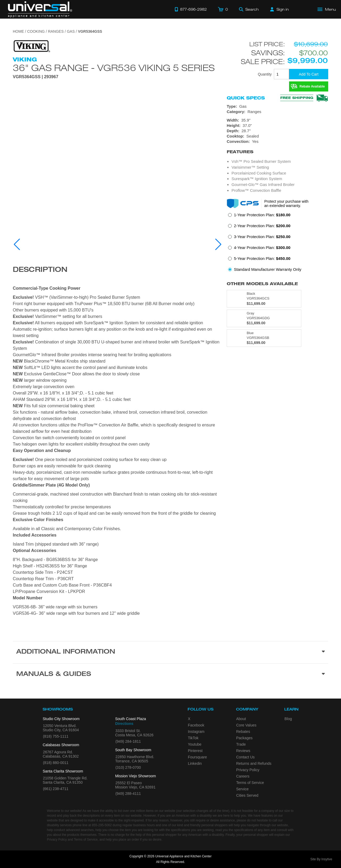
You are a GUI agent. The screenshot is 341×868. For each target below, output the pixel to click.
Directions (124, 724)
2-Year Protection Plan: (262, 226)
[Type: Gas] (277, 106)
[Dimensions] (277, 126)
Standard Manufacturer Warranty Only (268, 269)
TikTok (193, 738)
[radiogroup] (277, 244)
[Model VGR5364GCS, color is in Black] (264, 299)
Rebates (243, 732)
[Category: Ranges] (277, 112)
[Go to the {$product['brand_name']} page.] (31, 46)
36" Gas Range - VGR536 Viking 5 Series (114, 68)
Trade (241, 744)
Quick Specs (246, 98)
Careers (243, 776)
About (241, 719)
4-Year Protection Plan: (262, 248)
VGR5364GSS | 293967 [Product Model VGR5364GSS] (36, 77)
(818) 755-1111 (56, 736)
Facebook (196, 725)
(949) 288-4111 (128, 794)
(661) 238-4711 (56, 789)
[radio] (259, 216)
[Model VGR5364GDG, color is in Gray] (264, 318)
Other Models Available (262, 284)
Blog (288, 719)
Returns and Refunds (254, 763)
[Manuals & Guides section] (170, 675)
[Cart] (223, 9)
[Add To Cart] (309, 74)
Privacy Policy (248, 770)
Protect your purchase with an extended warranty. (286, 203)
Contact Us (245, 757)
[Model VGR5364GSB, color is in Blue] (264, 338)
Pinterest (195, 751)
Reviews (243, 751)
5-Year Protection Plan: (262, 258)
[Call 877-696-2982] (191, 9)
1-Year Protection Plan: (262, 215)
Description (40, 270)
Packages (244, 738)
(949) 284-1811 (128, 741)
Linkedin (195, 763)
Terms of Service (250, 783)
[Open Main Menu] (327, 9)
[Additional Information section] (170, 652)
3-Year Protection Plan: (262, 237)
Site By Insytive (321, 859)
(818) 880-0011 (56, 763)
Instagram (196, 732)
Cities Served (247, 795)
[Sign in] (279, 9)
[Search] (249, 9)
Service (243, 789)
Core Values (246, 725)
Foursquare (197, 757)
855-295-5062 (102, 825)
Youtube (195, 744)
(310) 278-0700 (128, 767)
